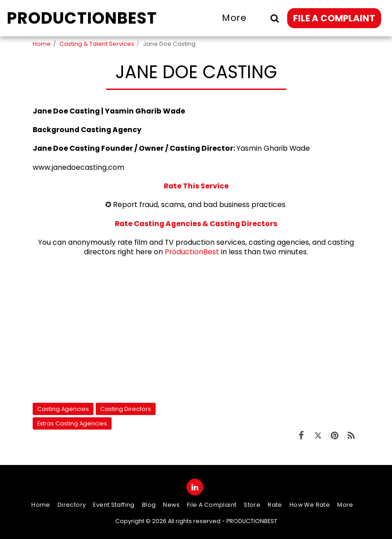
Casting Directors (126, 409)
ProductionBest (192, 252)
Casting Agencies (63, 409)
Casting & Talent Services (97, 44)
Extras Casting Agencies (72, 423)
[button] (274, 18)
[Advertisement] (196, 330)
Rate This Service (196, 186)
